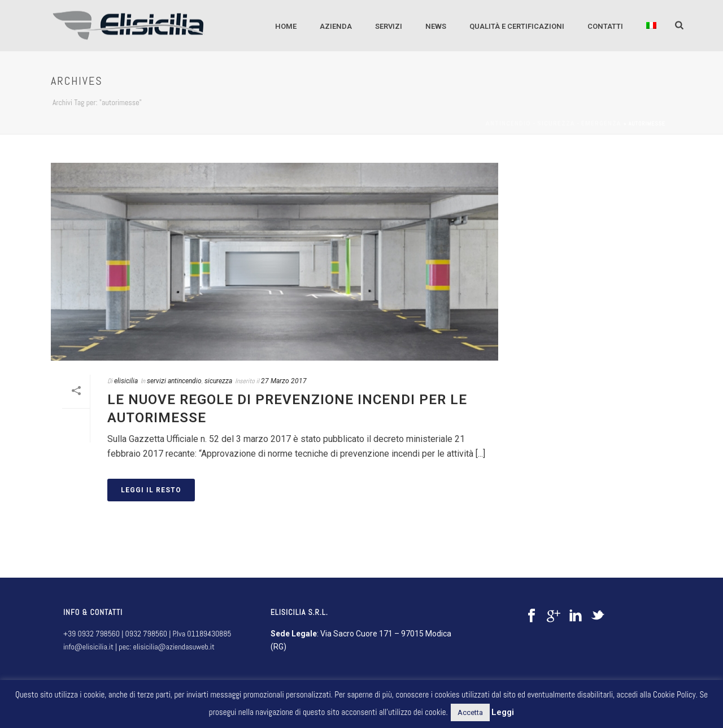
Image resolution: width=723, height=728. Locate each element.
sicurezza (218, 381)
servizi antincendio (174, 381)
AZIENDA (336, 26)
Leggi (503, 712)
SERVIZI (389, 26)
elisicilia (126, 381)
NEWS (436, 26)
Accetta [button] (470, 712)
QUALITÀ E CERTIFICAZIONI (517, 26)
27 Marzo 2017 (284, 381)
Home (286, 26)
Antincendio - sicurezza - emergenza (554, 123)
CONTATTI (605, 26)
